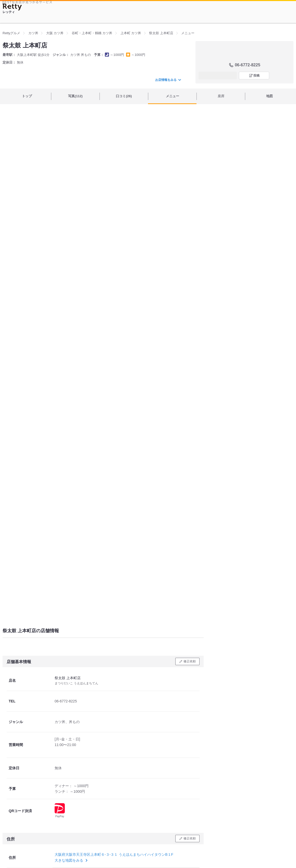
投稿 (256, 76)
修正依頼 (190, 661)
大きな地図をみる (71, 860)
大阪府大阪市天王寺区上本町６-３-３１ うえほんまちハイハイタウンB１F (114, 854)
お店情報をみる (168, 80)
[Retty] (12, 7)
